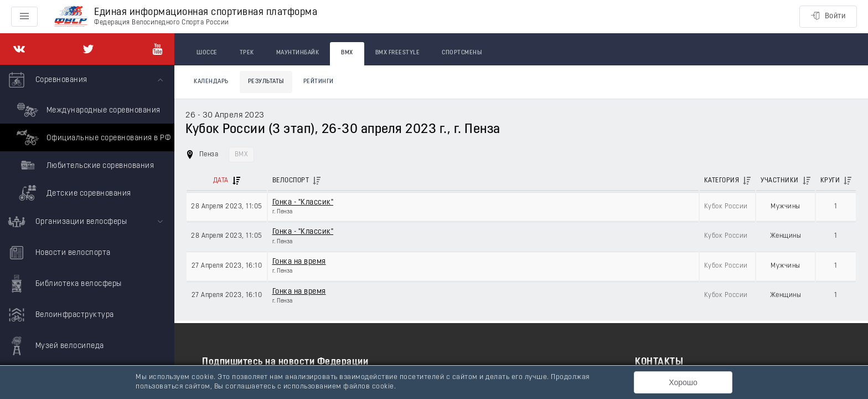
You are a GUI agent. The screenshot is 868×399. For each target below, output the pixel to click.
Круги (830, 181)
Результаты (266, 82)
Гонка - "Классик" (303, 203)
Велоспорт (291, 181)
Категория (722, 181)
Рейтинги (319, 82)
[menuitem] (87, 136)
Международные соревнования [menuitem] (87, 110)
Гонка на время (299, 262)
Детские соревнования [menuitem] (73, 193)
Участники (780, 181)
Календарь (211, 82)
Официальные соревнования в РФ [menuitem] (92, 137)
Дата (221, 181)
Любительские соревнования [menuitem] (84, 165)
